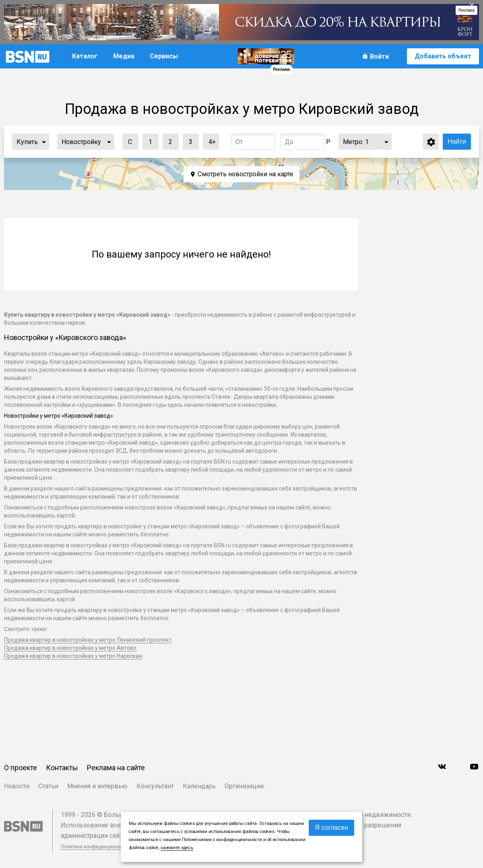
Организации (244, 786)
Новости (17, 786)
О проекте (21, 768)
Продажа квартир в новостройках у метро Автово (70, 648)
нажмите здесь (177, 848)
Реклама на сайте (116, 768)
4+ (210, 140)
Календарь (199, 786)
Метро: (356, 142)
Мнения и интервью (97, 786)
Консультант (155, 786)
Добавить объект (443, 56)
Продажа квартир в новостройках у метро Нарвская (73, 656)
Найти (457, 141)
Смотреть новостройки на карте (246, 174)
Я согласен (331, 828)
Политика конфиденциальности (97, 847)
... (44, 142)
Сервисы (164, 56)
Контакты (62, 768)
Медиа (124, 56)
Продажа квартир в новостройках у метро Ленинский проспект (88, 640)
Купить (27, 142)
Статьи (48, 786)
